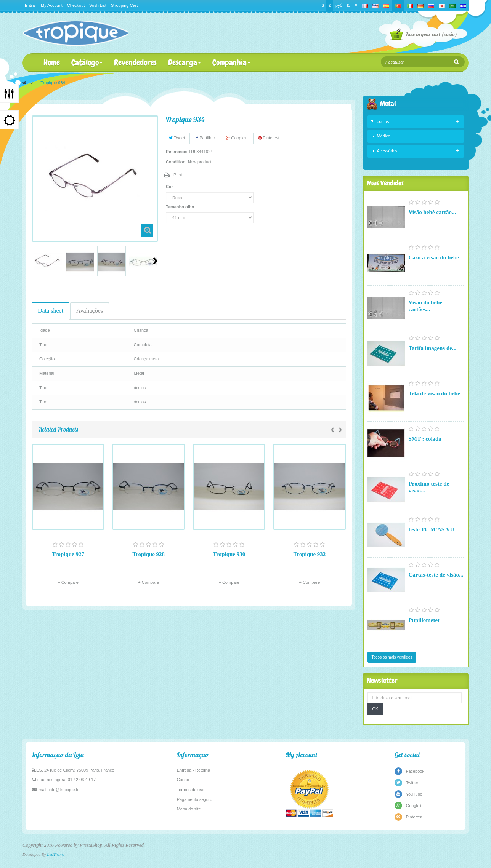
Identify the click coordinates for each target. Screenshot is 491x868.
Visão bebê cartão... (432, 212)
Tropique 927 (68, 554)
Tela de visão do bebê (434, 393)
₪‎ (349, 5)
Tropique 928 (148, 554)
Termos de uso (191, 790)
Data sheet (51, 311)
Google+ (237, 138)
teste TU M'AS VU (432, 529)
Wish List (98, 5)
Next (156, 261)
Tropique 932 (309, 554)
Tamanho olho (181, 207)
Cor (170, 187)
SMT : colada (425, 439)
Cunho (183, 780)
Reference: (177, 152)
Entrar (30, 5)
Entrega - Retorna (193, 770)
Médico (384, 136)
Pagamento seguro (195, 799)
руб (339, 5)
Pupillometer (424, 620)
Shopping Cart (124, 5)
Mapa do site (189, 809)
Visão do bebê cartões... (426, 306)
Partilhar (205, 138)
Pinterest (269, 138)
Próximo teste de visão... (429, 487)
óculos (383, 121)
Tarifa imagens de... (433, 348)
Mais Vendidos (385, 183)
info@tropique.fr (64, 790)
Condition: (176, 162)
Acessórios (387, 151)
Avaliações (90, 311)
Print (178, 175)
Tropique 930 (229, 554)
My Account (52, 5)
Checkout (76, 5)
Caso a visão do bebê (434, 257)
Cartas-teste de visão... (436, 575)
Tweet (177, 138)
